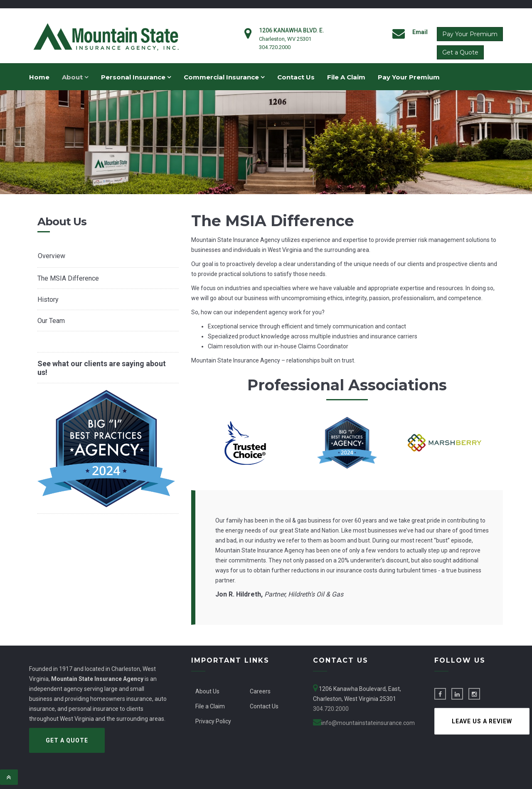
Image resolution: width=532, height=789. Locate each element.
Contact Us (264, 706)
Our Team (51, 321)
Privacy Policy (213, 721)
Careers (260, 691)
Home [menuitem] (39, 77)
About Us (207, 691)
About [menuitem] (75, 77)
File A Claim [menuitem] (346, 77)
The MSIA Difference (68, 278)
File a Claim (210, 706)
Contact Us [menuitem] (296, 77)
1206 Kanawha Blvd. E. (292, 30)
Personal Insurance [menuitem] (136, 77)
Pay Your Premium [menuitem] (409, 77)
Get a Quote (460, 52)
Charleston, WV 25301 (285, 39)
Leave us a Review (482, 721)
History (48, 300)
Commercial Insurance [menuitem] (224, 77)
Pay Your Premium (470, 34)
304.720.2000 (275, 47)
